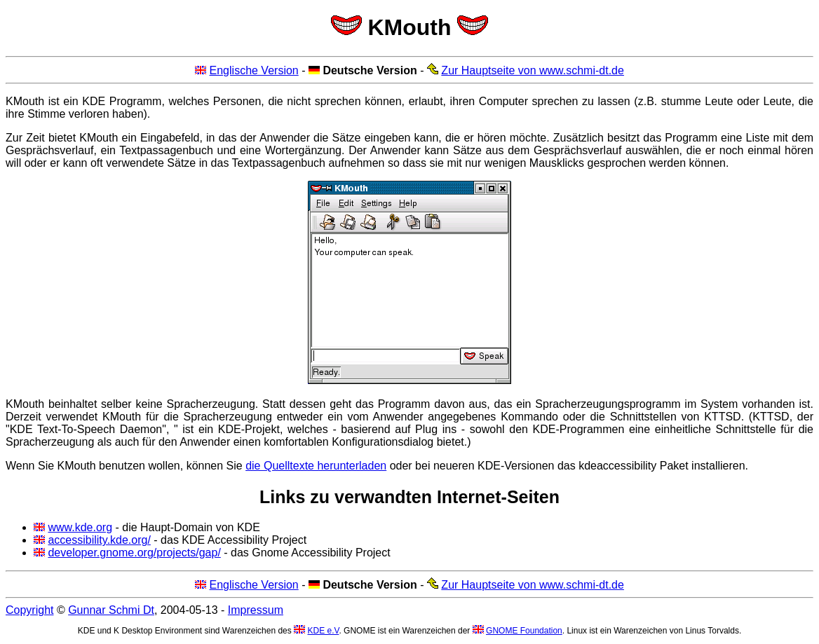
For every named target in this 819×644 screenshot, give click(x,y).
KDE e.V (323, 631)
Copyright (29, 610)
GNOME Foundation (524, 631)
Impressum (256, 610)
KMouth (410, 27)
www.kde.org (80, 527)
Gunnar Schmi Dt (111, 610)
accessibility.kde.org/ (99, 540)
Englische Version (254, 70)
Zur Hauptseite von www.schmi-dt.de (533, 70)
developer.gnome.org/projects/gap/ (134, 553)
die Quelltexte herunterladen (316, 466)
